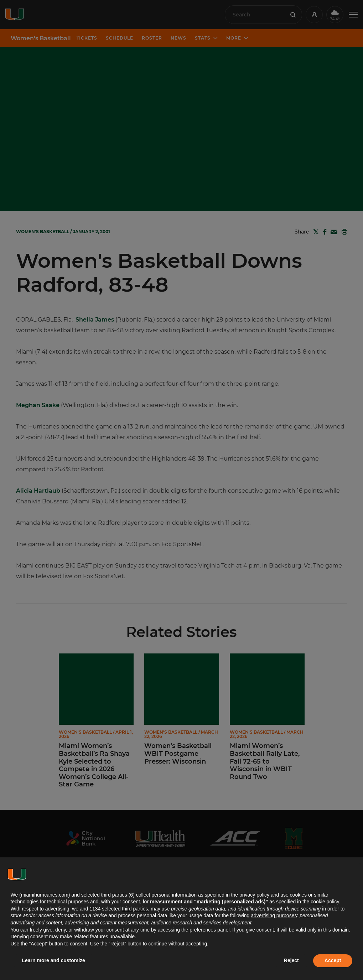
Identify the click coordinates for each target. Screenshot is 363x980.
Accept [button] (333, 960)
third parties (135, 909)
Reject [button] (291, 960)
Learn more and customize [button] (54, 960)
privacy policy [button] (254, 895)
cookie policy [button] (325, 902)
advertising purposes (274, 915)
